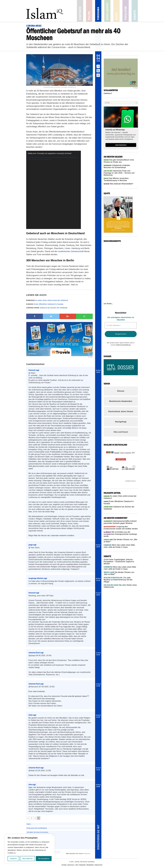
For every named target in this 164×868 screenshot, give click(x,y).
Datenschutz (99, 865)
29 (98, 66)
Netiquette (87, 853)
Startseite (80, 11)
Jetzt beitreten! (121, 145)
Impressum (71, 865)
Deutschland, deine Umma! (121, 411)
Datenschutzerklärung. (123, 345)
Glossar (121, 391)
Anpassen (13, 859)
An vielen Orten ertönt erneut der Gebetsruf (47, 300)
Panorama (98, 11)
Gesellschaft (107, 11)
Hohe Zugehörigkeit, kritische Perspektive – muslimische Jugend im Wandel (119, 562)
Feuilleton (126, 11)
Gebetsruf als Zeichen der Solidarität (47, 308)
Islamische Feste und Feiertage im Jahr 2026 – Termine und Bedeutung (119, 173)
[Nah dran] (53, 835)
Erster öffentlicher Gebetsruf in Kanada (45, 304)
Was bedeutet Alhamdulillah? (118, 184)
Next (133, 466)
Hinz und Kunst (121, 432)
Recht (116, 11)
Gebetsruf (108, 93)
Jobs (77, 865)
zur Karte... (108, 304)
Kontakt (64, 865)
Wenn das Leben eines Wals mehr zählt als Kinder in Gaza (120, 568)
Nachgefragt (121, 422)
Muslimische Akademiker (121, 401)
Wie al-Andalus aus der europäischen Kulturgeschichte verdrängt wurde (120, 534)
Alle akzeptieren (44, 859)
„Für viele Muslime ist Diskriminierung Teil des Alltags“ (118, 580)
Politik (89, 11)
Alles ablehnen (27, 859)
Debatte (135, 11)
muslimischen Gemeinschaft (71, 251)
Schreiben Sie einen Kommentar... (61, 840)
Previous (107, 466)
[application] (54, 190)
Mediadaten (90, 865)
